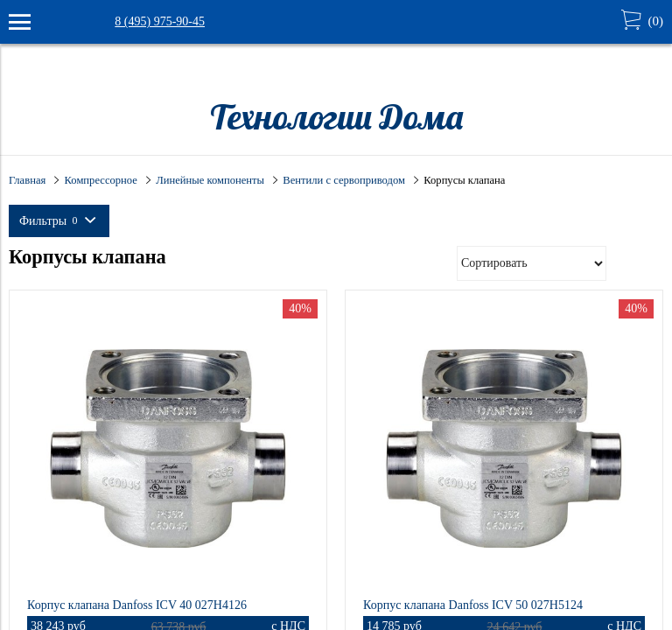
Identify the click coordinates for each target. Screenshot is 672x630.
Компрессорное (101, 180)
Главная (27, 180)
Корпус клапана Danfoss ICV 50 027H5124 (473, 605)
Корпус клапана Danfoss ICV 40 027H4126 (137, 605)
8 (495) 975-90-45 (160, 21)
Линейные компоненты (210, 180)
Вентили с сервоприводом (344, 180)
